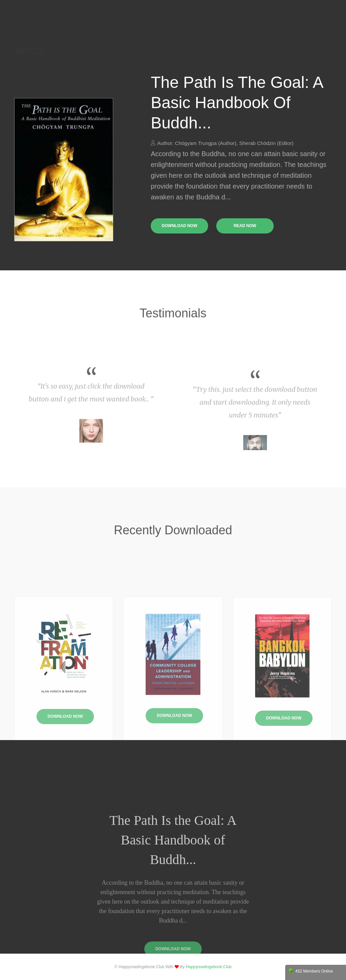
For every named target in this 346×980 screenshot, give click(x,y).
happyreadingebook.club (209, 967)
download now (180, 226)
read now (245, 226)
